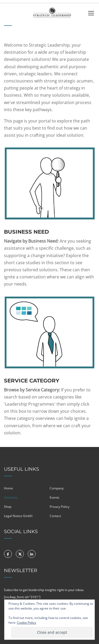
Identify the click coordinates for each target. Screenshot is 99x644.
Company (57, 488)
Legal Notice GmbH (18, 516)
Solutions (11, 497)
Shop (8, 507)
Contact (55, 516)
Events (55, 497)
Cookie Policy (27, 623)
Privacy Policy (60, 507)
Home (8, 488)
